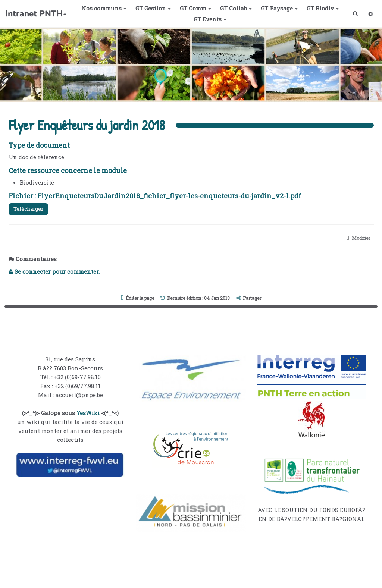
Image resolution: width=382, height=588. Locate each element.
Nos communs (102, 8)
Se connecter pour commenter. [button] (54, 274)
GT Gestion (151, 8)
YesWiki (88, 415)
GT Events (208, 19)
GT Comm (194, 8)
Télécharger (31, 210)
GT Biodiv (321, 8)
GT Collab (234, 8)
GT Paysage (277, 8)
